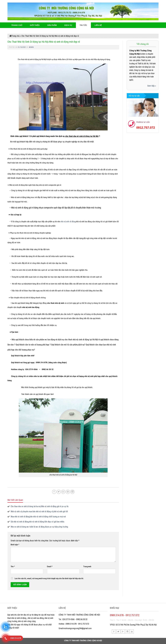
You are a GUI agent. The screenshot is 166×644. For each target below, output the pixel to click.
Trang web (87, 567)
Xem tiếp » (152, 86)
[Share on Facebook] (54, 492)
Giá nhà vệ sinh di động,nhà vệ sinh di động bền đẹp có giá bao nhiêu (37, 522)
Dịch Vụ (68, 25)
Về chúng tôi (143, 44)
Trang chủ (16, 36)
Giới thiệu (35, 25)
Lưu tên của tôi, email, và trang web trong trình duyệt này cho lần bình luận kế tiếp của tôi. (49, 579)
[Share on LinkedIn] (72, 492)
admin (31, 47)
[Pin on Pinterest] (68, 492)
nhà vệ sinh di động (68, 222)
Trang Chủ (17, 25)
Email (50, 567)
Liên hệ (98, 25)
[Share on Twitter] (59, 492)
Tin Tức (83, 25)
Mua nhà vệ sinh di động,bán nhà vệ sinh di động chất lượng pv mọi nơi (38, 517)
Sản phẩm (52, 25)
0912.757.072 (146, 127)
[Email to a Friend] (63, 492)
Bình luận (15, 545)
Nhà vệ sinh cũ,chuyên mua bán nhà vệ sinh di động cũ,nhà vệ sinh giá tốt (39, 511)
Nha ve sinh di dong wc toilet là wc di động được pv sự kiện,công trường (39, 527)
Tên (13, 567)
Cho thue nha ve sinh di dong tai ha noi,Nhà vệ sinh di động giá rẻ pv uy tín (40, 506)
